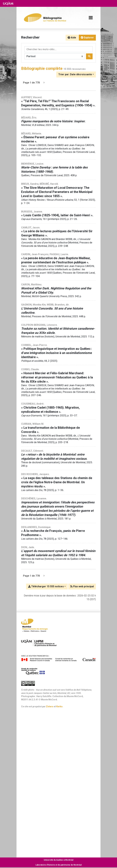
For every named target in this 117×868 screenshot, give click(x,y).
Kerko (59, 707)
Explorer (87, 38)
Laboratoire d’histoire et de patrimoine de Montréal (58, 865)
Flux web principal (82, 586)
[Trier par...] (76, 74)
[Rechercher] (89, 56)
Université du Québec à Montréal (58, 860)
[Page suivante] (44, 83)
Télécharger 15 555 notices (46, 586)
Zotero (50, 707)
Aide (72, 38)
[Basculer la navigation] (91, 18)
